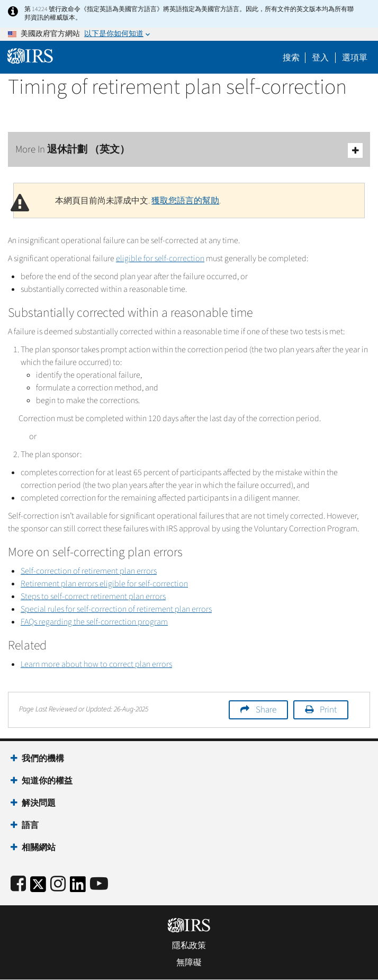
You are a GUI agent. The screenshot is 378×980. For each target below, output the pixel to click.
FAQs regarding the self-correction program (94, 622)
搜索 (291, 58)
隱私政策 (189, 946)
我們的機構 (43, 759)
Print (328, 710)
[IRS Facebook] (18, 884)
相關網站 (39, 848)
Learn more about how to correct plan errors (96, 664)
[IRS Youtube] (99, 884)
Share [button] (266, 710)
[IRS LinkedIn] (78, 888)
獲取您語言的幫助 (185, 201)
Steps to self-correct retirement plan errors (93, 596)
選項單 (355, 58)
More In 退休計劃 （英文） (189, 150)
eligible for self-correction (160, 259)
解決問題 (39, 803)
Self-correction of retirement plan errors (89, 571)
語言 (30, 825)
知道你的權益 (47, 781)
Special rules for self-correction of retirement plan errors (116, 609)
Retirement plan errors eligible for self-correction (104, 584)
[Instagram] (58, 884)
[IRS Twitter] (38, 888)
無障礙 (189, 963)
